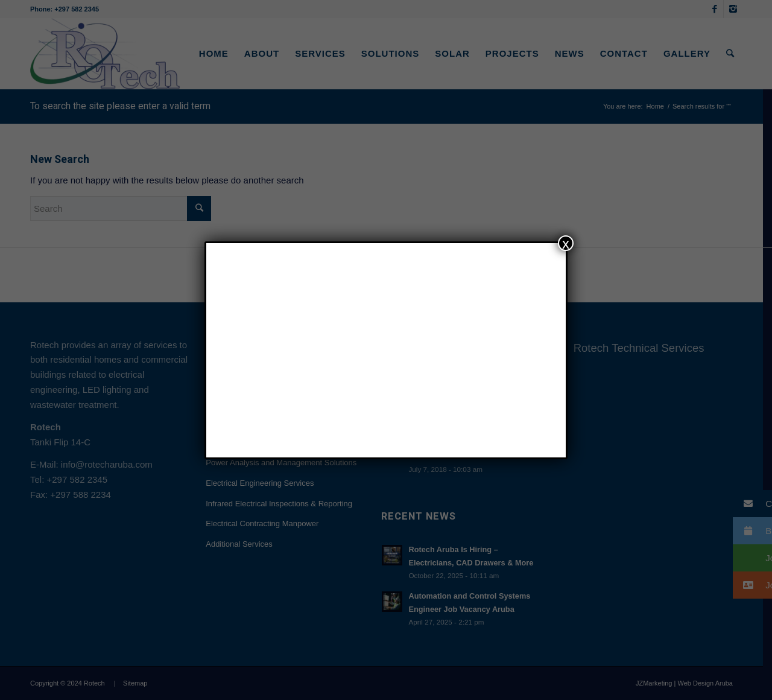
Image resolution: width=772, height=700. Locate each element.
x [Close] (566, 243)
